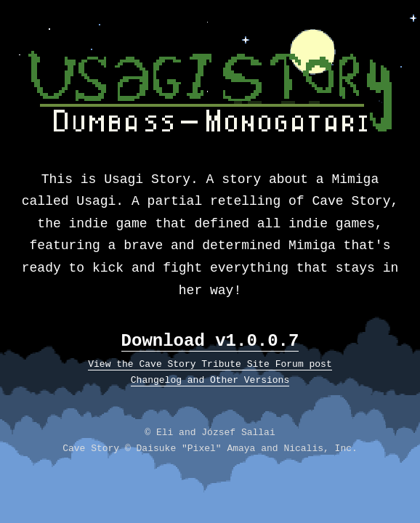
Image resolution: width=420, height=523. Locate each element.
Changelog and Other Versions (210, 380)
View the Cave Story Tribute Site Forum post (210, 364)
